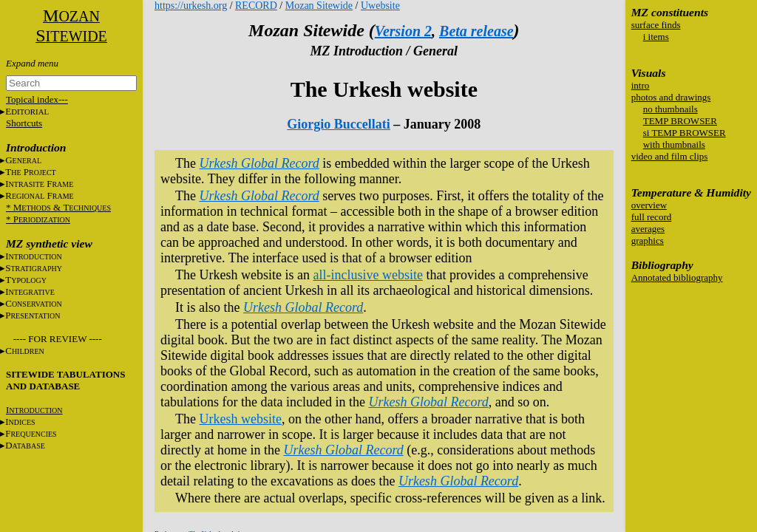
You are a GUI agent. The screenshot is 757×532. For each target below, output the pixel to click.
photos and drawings (671, 97)
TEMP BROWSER (680, 121)
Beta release (476, 31)
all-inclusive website (367, 275)
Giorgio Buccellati (338, 124)
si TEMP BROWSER (685, 133)
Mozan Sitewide (319, 6)
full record (652, 217)
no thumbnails (671, 109)
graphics (648, 241)
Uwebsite (380, 6)
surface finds (656, 25)
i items (656, 37)
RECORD (256, 6)
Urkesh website (240, 419)
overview (649, 205)
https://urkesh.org (191, 6)
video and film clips (670, 156)
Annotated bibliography (677, 277)
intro (641, 85)
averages (648, 229)
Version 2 (403, 31)
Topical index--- (37, 99)
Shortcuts (24, 123)
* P (38, 219)
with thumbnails (674, 144)
